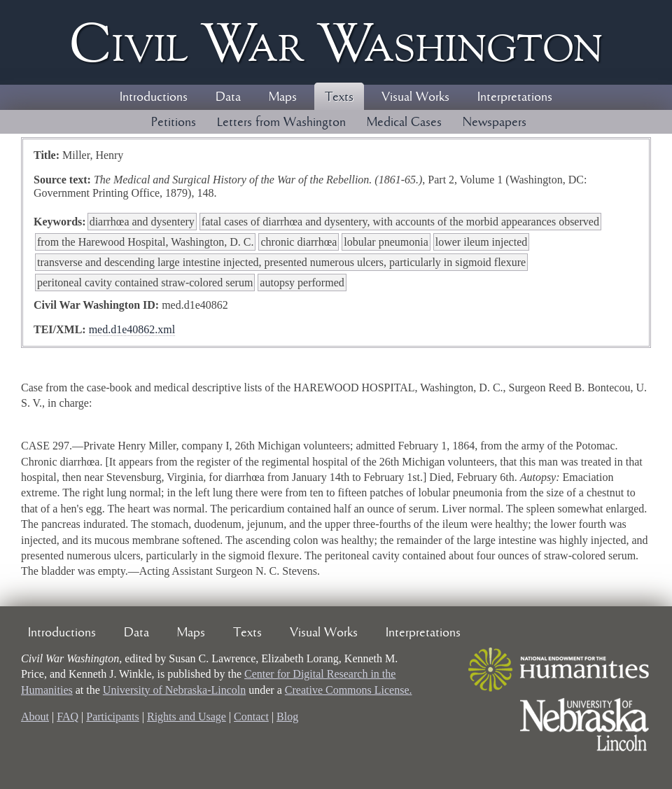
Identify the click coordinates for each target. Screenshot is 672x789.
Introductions (154, 97)
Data (228, 97)
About (35, 717)
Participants (113, 717)
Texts (339, 97)
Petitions (174, 123)
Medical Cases (404, 123)
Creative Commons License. (349, 690)
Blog (287, 717)
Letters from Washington (281, 123)
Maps (283, 97)
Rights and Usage (187, 717)
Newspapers (495, 123)
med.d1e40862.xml (132, 329)
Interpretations (515, 97)
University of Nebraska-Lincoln (174, 690)
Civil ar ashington (336, 42)
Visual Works (415, 97)
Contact (251, 717)
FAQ (68, 717)
